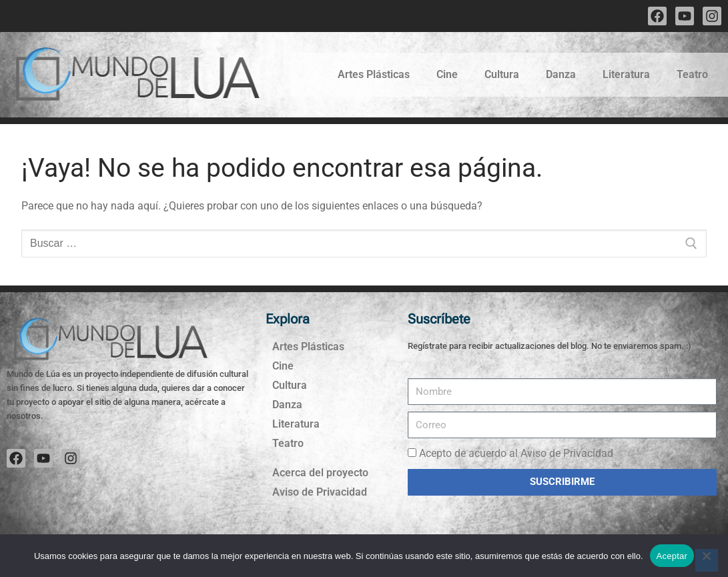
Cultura (502, 74)
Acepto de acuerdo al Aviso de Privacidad (516, 453)
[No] (707, 560)
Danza (561, 74)
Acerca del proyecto (320, 473)
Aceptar (672, 556)
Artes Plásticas (374, 74)
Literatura (626, 74)
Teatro (692, 74)
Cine (447, 74)
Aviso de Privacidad (320, 492)
